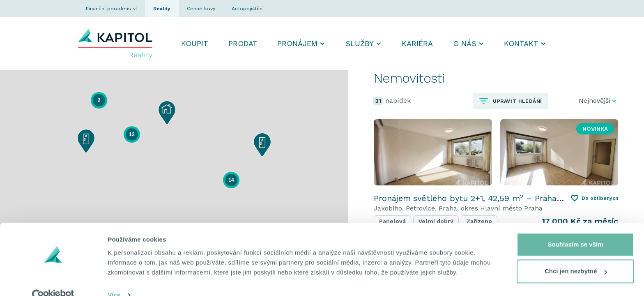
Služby (360, 43)
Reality (162, 9)
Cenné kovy (201, 9)
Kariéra (417, 43)
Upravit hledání (516, 101)
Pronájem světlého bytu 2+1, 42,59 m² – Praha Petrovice (469, 198)
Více (114, 280)
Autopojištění (248, 9)
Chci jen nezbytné (576, 256)
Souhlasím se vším (575, 229)
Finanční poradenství (111, 9)
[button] (86, 141)
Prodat (243, 43)
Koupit (195, 43)
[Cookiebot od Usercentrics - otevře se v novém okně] (53, 280)
